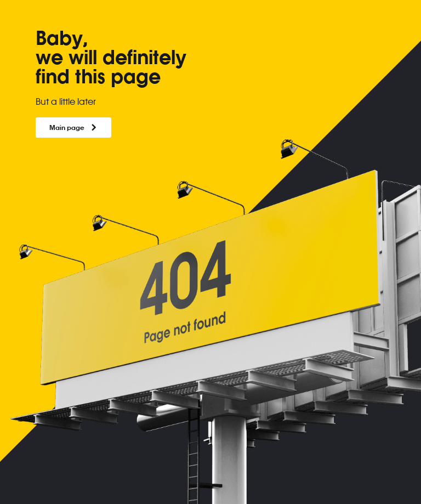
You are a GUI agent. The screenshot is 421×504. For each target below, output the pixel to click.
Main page (73, 127)
